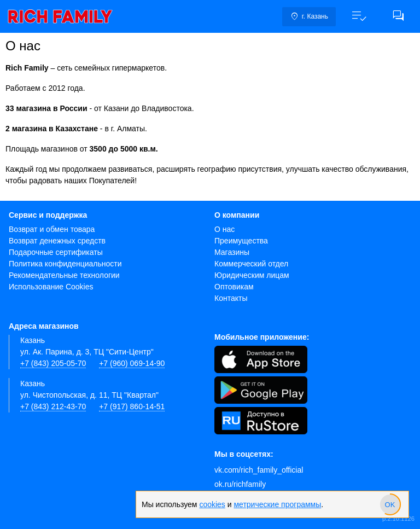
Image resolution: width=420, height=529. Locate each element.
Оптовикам (234, 287)
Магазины (232, 252)
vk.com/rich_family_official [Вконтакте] (259, 470)
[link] (60, 16)
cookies (212, 504)
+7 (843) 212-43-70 (53, 406)
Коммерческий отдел (251, 264)
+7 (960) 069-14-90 (132, 363)
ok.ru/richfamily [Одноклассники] (240, 484)
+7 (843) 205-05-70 (53, 363)
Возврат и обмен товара (52, 229)
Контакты (231, 298)
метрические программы (277, 504)
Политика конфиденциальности (65, 264)
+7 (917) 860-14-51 (132, 406)
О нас (224, 229)
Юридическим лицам (252, 275)
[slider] (390, 504)
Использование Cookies (51, 287)
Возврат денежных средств (57, 241)
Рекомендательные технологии (64, 275)
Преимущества (241, 241)
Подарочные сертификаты (56, 252)
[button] (359, 16)
